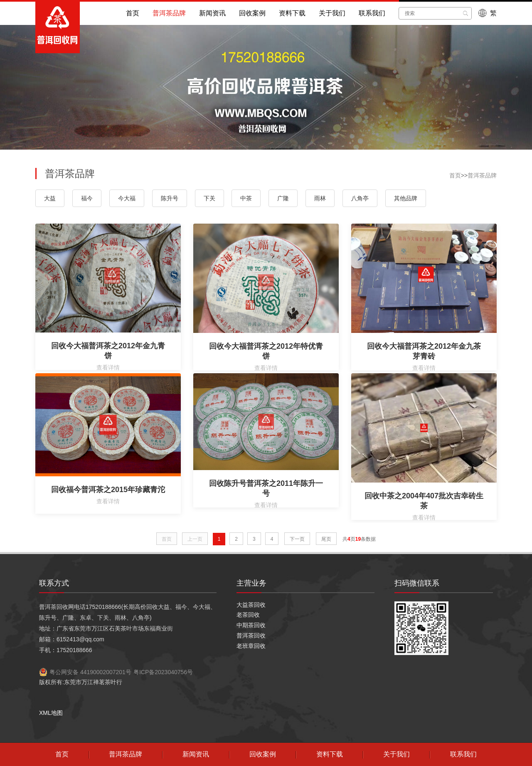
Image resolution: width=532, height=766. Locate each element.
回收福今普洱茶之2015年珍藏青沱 (108, 490)
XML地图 (51, 713)
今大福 (127, 198)
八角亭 (360, 198)
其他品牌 (406, 198)
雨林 (320, 198)
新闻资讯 (212, 13)
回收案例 (252, 13)
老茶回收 (248, 615)
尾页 (326, 539)
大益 (50, 198)
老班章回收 (251, 646)
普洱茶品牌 (169, 13)
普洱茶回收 (251, 635)
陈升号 (170, 198)
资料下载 (292, 13)
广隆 (283, 198)
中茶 (246, 198)
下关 (209, 198)
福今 (87, 198)
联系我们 (372, 13)
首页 (133, 13)
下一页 (297, 539)
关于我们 (332, 13)
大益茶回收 (251, 605)
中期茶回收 (251, 625)
